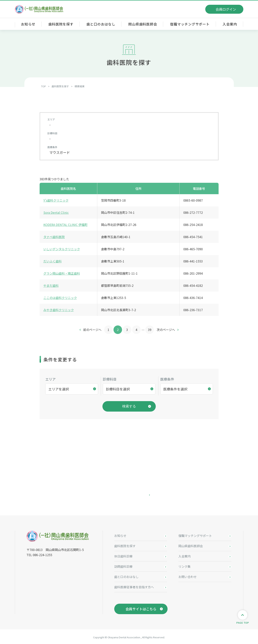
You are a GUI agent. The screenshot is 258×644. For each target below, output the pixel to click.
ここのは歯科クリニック (60, 298)
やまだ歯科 (51, 285)
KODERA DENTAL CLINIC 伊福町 (65, 225)
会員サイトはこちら (141, 608)
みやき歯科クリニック (59, 310)
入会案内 (230, 24)
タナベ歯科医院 (54, 237)
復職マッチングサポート (190, 24)
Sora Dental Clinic (56, 212)
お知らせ (28, 24)
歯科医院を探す (61, 24)
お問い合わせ (188, 576)
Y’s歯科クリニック (56, 200)
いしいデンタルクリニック (62, 249)
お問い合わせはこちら (129, 494)
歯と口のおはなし (101, 24)
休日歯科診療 (123, 555)
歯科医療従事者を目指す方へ (134, 586)
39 (150, 330)
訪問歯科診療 (123, 565)
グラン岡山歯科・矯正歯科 (62, 273)
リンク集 (185, 565)
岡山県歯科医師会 (143, 24)
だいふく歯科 (53, 261)
